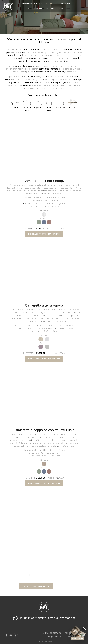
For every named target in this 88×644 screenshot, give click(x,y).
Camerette (61, 107)
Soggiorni (38, 107)
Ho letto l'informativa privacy (44, 569)
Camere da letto (27, 109)
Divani (15, 107)
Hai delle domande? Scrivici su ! (44, 618)
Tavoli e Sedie (50, 109)
